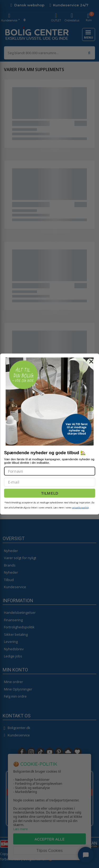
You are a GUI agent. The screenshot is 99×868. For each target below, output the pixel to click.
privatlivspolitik (80, 508)
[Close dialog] (91, 361)
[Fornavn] (49, 471)
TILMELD (50, 493)
